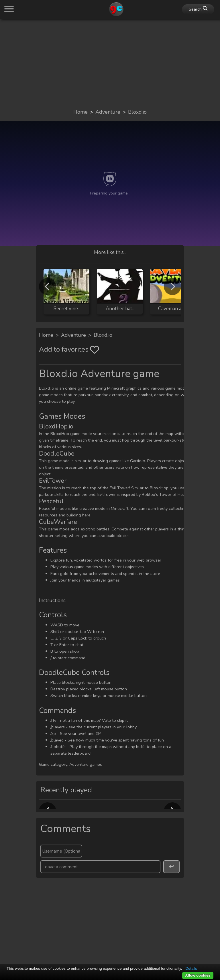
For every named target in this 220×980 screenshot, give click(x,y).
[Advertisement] (110, 63)
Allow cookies (198, 975)
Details (191, 968)
